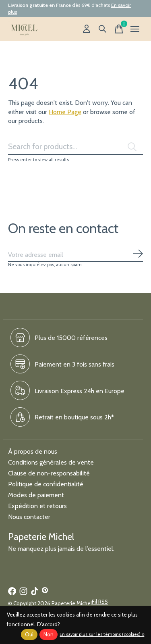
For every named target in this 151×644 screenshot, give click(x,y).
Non (49, 634)
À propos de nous (33, 451)
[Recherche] (103, 29)
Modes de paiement (36, 495)
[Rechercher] (75, 147)
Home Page (65, 112)
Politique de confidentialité (46, 484)
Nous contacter (29, 517)
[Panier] (119, 29)
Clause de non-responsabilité (49, 473)
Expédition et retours (37, 506)
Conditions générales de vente (51, 462)
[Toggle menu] (135, 29)
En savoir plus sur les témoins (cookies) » (102, 634)
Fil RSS (100, 602)
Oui (29, 634)
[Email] (75, 255)
